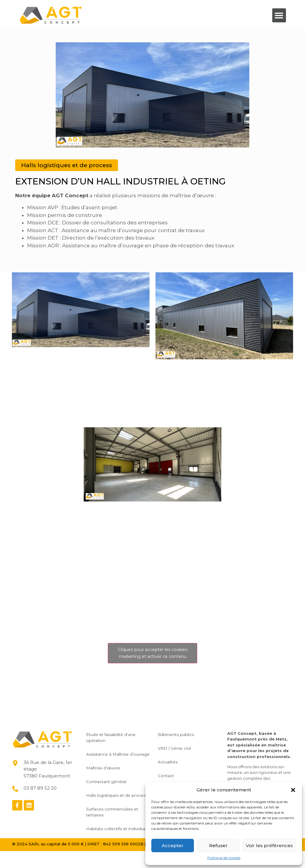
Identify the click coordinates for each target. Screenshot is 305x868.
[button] (293, 790)
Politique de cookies (224, 858)
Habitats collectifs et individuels (111, 843)
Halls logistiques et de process (112, 803)
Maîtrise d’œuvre (107, 773)
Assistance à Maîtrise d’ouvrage (111, 756)
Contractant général (110, 787)
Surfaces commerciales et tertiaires (117, 823)
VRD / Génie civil (179, 747)
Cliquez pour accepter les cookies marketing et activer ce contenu (153, 652)
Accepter (173, 846)
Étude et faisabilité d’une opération (115, 737)
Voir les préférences (269, 846)
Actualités (172, 761)
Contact (170, 775)
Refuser (218, 846)
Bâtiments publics (180, 734)
